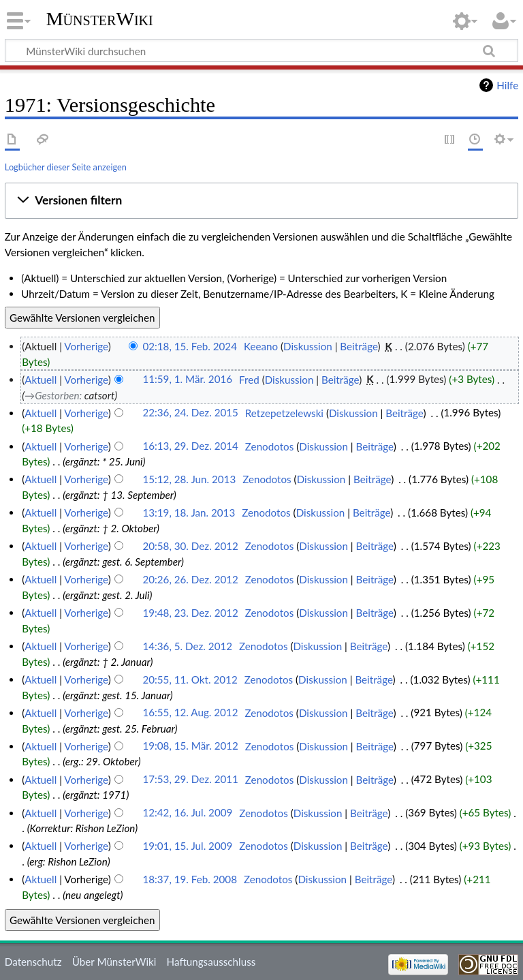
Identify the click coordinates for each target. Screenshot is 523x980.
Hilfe (507, 85)
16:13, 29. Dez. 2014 (190, 446)
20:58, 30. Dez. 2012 (190, 546)
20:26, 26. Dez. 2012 (190, 579)
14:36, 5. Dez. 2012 (187, 646)
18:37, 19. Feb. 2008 (190, 879)
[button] (261, 200)
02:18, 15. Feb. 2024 (190, 346)
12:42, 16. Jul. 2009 (187, 813)
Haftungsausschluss (211, 962)
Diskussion (308, 346)
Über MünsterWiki (114, 962)
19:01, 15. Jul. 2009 (187, 846)
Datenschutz (33, 962)
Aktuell (41, 380)
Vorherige (86, 346)
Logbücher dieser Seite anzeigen (66, 167)
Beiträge (359, 346)
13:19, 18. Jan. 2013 (189, 512)
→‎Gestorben (52, 395)
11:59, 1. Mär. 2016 (187, 380)
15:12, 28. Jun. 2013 (189, 479)
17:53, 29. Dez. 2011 (190, 780)
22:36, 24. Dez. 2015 (190, 413)
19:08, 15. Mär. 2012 (190, 746)
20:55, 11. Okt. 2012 (190, 679)
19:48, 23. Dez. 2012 (190, 613)
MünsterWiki (100, 19)
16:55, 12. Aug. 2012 (190, 713)
